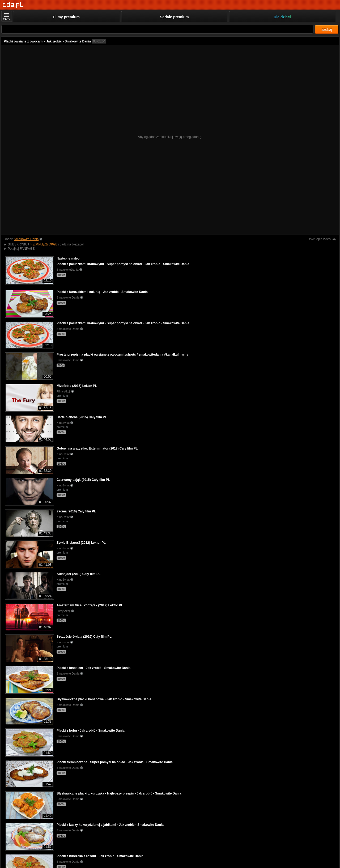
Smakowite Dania (26, 239)
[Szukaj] (157, 29)
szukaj (327, 29)
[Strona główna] (13, 5)
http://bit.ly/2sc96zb (43, 244)
